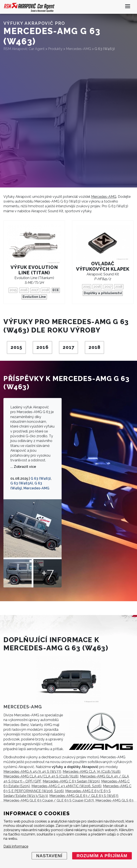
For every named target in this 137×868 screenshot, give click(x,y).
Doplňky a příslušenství (103, 293)
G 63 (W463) (41, 478)
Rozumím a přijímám (102, 856)
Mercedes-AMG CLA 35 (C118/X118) (92, 772)
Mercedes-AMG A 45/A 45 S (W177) (32, 772)
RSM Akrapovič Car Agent (24, 49)
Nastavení (49, 856)
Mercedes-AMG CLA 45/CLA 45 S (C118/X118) (41, 776)
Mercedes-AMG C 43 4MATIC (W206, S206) (66, 786)
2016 (24, 290)
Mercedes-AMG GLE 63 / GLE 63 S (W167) (84, 796)
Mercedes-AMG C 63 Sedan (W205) (71, 781)
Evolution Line (34, 297)
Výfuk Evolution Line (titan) (34, 270)
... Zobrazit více (23, 467)
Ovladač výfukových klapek (103, 266)
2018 (45, 290)
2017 (35, 290)
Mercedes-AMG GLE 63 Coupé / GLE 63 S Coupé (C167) (49, 800)
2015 (13, 290)
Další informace (16, 846)
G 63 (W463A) (22, 483)
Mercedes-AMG (104, 197)
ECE (56, 290)
